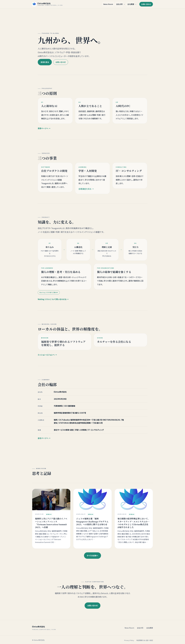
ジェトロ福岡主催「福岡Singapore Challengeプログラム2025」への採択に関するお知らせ (92, 524)
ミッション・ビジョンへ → (47, 357)
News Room (108, 4)
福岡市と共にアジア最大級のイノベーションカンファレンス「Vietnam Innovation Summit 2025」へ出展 (51, 525)
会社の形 (120, 4)
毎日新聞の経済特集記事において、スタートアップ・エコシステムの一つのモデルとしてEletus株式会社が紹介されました (134, 525)
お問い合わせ (146, 4)
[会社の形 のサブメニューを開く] (124, 4)
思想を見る (45, 62)
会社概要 (131, 4)
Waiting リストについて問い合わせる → (53, 301)
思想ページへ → (44, 131)
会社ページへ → (44, 440)
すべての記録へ (93, 555)
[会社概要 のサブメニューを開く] (136, 4)
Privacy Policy (129, 640)
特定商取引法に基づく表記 (145, 640)
